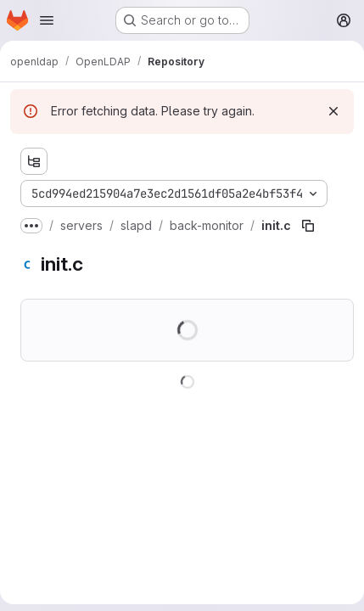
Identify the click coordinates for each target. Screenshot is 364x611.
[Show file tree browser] (34, 161)
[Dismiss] (333, 111)
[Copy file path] (308, 226)
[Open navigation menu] (47, 20)
